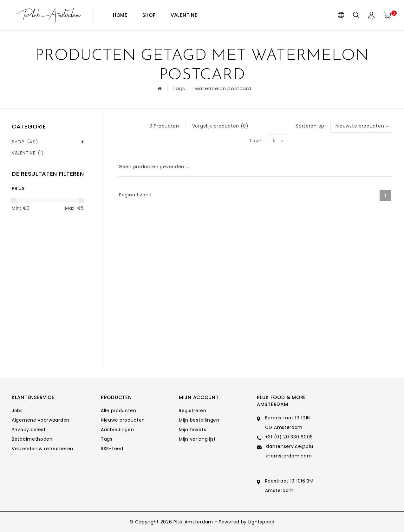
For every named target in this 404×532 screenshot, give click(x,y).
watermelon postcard (223, 88)
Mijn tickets (192, 430)
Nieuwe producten (123, 420)
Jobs (17, 410)
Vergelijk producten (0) (220, 126)
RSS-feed (112, 449)
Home (120, 15)
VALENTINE (184, 15)
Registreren (193, 410)
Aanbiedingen (117, 430)
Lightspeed (261, 522)
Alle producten (119, 410)
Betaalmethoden (32, 439)
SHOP (149, 15)
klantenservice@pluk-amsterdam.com (290, 451)
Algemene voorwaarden (41, 420)
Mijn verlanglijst (197, 439)
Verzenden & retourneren (42, 449)
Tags (179, 88)
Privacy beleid (29, 430)
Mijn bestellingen (199, 420)
